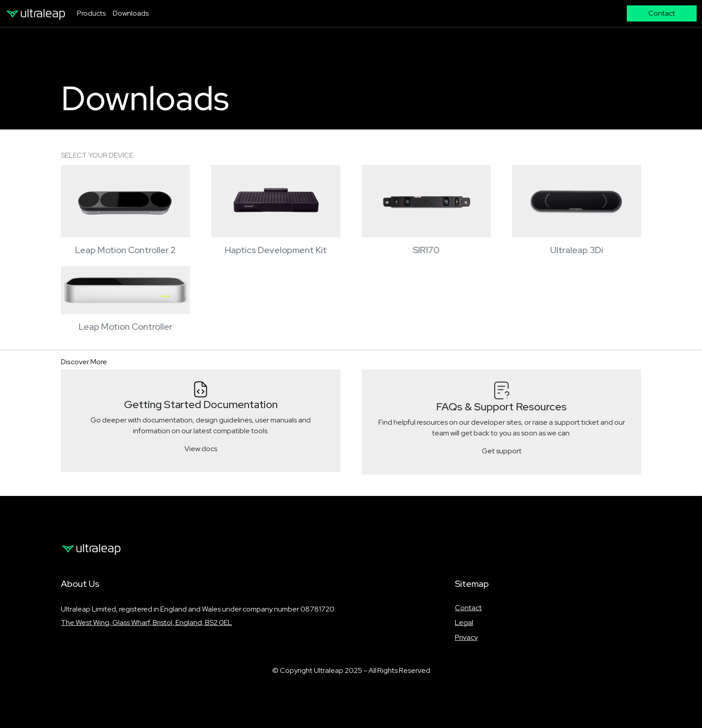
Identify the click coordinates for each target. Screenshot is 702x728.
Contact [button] (662, 13)
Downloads (131, 13)
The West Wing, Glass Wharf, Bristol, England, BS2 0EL (146, 622)
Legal (464, 622)
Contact (468, 608)
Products (91, 13)
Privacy (466, 637)
